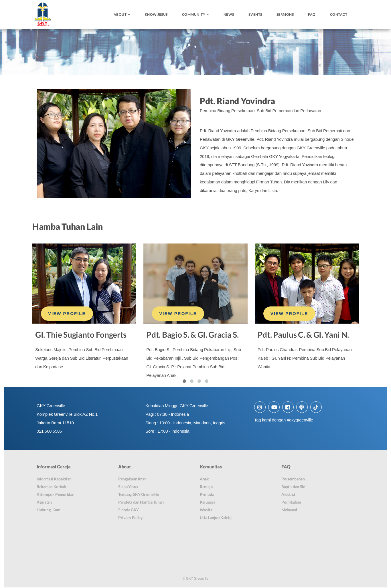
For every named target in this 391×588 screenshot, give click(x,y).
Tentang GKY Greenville (138, 495)
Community (194, 14)
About (120, 14)
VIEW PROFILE (67, 314)
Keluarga (208, 503)
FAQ (312, 14)
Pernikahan (291, 503)
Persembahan (293, 479)
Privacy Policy (130, 518)
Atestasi (288, 495)
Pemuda (207, 495)
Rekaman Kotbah (51, 487)
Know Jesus (156, 14)
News (229, 14)
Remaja (206, 487)
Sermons (285, 14)
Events (255, 14)
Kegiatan (44, 503)
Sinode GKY (129, 510)
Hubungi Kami (49, 510)
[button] (184, 381)
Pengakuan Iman (132, 479)
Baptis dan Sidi (294, 487)
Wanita (206, 510)
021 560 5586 (49, 432)
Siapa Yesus (128, 487)
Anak (204, 479)
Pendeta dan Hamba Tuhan (141, 503)
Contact (339, 14)
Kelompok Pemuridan (56, 495)
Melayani (289, 510)
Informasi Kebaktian (54, 479)
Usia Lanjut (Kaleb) (216, 518)
